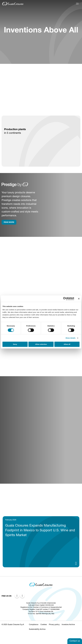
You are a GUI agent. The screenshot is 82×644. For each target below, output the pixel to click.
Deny (15, 344)
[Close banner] (79, 299)
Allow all (67, 344)
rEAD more (9, 222)
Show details (71, 338)
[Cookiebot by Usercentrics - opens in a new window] (65, 299)
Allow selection (41, 344)
